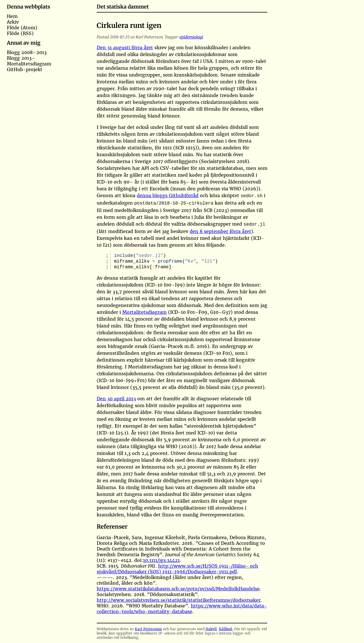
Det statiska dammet (123, 7)
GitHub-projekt (25, 69)
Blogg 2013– (21, 58)
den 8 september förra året (220, 230)
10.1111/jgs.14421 (161, 560)
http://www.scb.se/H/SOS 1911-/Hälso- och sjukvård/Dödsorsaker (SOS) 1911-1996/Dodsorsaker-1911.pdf (177, 569)
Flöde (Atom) (22, 28)
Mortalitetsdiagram (29, 64)
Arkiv (13, 22)
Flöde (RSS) (20, 33)
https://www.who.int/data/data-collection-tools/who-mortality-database (182, 609)
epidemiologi (191, 37)
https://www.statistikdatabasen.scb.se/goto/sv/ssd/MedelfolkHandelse (178, 589)
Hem (12, 16)
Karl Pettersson (148, 629)
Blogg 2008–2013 (27, 52)
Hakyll (211, 629)
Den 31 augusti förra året (125, 48)
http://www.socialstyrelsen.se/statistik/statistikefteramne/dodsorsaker (179, 600)
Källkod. (226, 629)
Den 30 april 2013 (116, 399)
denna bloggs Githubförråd (168, 195)
